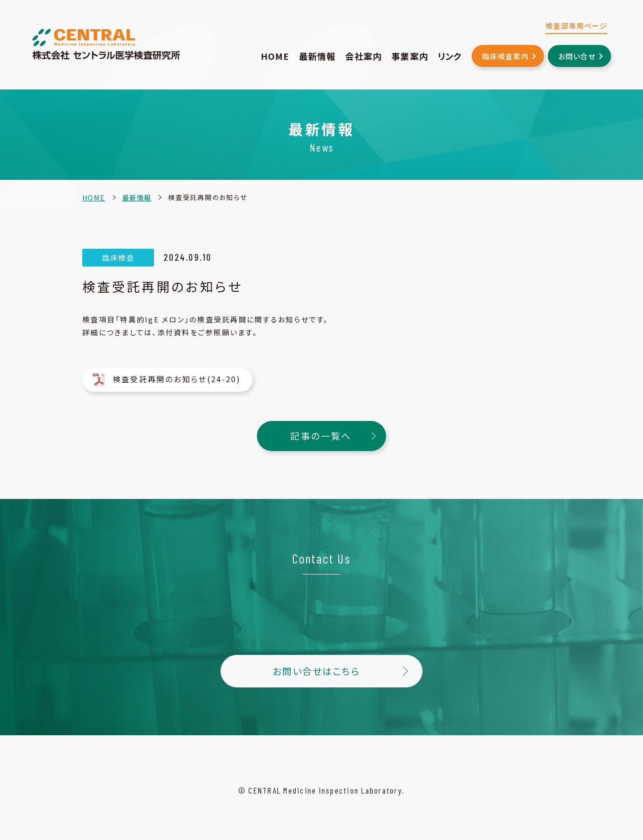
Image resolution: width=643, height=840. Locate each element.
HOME (275, 56)
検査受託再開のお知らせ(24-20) (171, 378)
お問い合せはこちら (316, 666)
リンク (450, 56)
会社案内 (363, 56)
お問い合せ (577, 56)
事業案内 (410, 56)
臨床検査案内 (505, 56)
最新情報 (317, 56)
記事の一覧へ (322, 432)
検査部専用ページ (576, 26)
